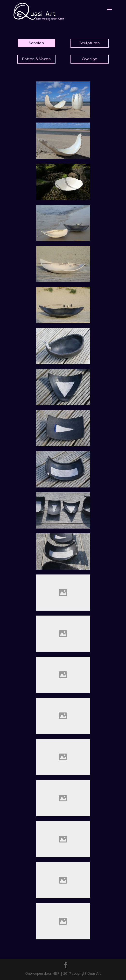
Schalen (36, 43)
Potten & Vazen (36, 59)
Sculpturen (90, 43)
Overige (90, 59)
